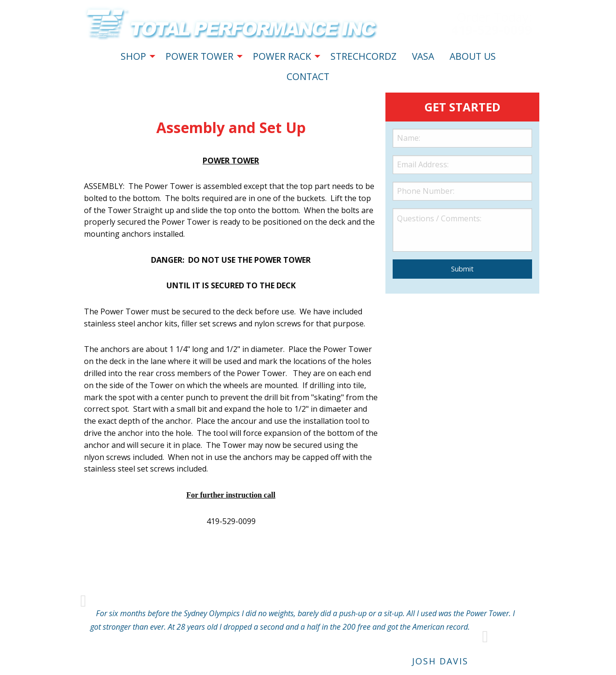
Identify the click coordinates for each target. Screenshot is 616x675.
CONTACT (308, 76)
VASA (423, 56)
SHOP (133, 56)
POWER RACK (282, 56)
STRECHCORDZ (363, 56)
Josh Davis (440, 661)
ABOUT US (473, 56)
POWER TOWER (199, 56)
